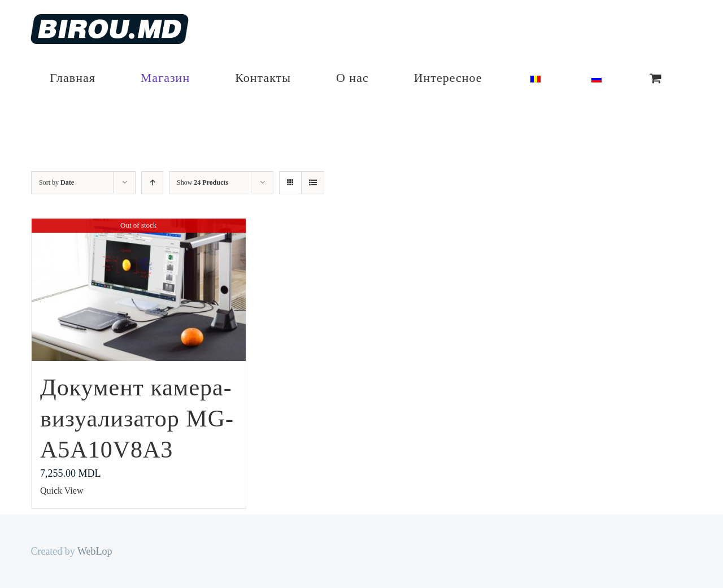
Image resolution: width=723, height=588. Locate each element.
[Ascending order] (152, 183)
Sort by (56, 182)
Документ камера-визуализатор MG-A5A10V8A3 (137, 418)
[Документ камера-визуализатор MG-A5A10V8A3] (139, 290)
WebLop (95, 551)
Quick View (62, 491)
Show (202, 182)
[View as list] (313, 183)
